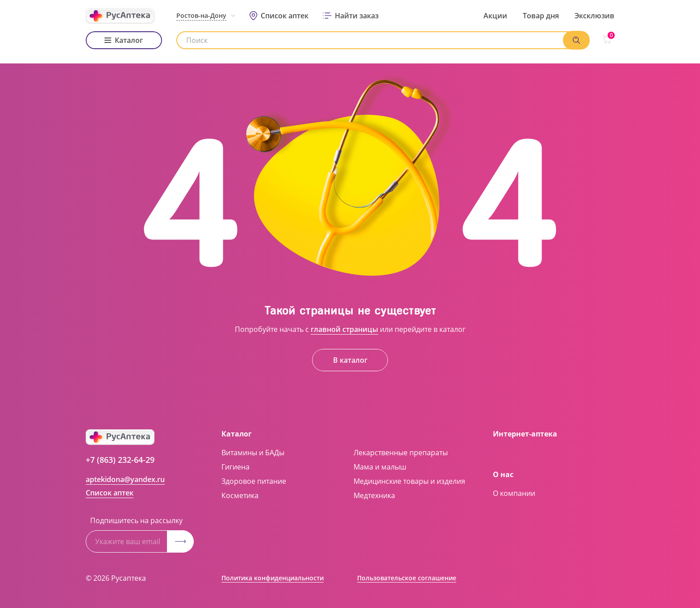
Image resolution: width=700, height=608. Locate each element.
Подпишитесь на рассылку (136, 520)
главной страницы (344, 329)
